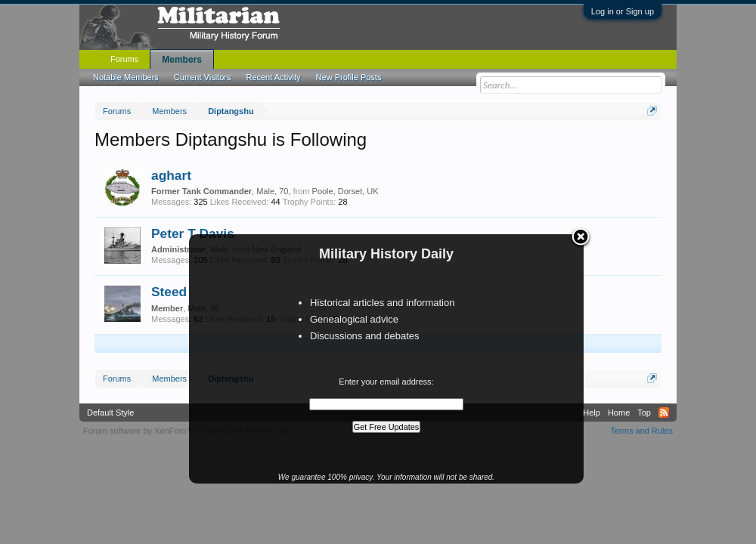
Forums (124, 59)
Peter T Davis (193, 233)
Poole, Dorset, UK (345, 191)
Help (592, 413)
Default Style (110, 413)
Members (182, 60)
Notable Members (126, 77)
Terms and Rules (641, 431)
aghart (171, 175)
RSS (664, 413)
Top (644, 413)
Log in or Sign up (623, 11)
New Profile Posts (349, 77)
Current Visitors (203, 77)
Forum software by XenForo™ (188, 431)
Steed (169, 292)
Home (619, 413)
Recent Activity (273, 77)
